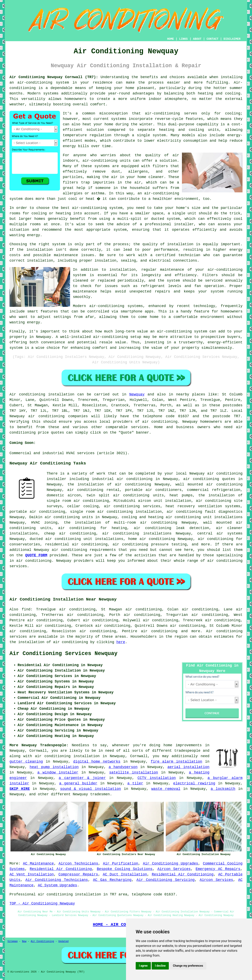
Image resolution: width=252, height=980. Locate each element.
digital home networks (97, 762)
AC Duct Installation (125, 874)
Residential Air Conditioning (61, 869)
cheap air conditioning (70, 533)
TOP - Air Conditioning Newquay (42, 903)
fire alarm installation (176, 762)
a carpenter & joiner (82, 778)
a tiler (135, 783)
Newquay (137, 394)
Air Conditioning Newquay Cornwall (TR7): (54, 77)
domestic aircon (64, 495)
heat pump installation (54, 767)
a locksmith (223, 789)
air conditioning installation (67, 756)
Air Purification (121, 864)
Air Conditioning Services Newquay (64, 654)
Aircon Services (174, 869)
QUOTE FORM (36, 555)
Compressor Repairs (78, 874)
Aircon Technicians (78, 864)
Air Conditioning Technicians (57, 880)
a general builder (78, 783)
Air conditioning (224, 631)
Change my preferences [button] (188, 966)
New (24, 941)
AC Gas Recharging (112, 880)
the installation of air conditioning (109, 484)
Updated (63, 941)
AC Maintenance (38, 864)
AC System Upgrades (57, 885)
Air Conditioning (42, 941)
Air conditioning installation (42, 394)
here (121, 642)
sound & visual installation (91, 789)
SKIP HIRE (20, 789)
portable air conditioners (153, 490)
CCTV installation (157, 778)
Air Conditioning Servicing (166, 880)
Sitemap (13, 941)
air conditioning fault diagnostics (205, 512)
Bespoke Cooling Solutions (125, 869)
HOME (171, 39)
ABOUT (197, 39)
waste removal (166, 789)
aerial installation (188, 767)
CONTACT (213, 39)
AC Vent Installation (32, 874)
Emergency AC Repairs (218, 869)
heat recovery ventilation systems (203, 506)
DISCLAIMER (232, 39)
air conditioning (160, 422)
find (26, 609)
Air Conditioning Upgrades (171, 864)
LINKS (183, 39)
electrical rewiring (194, 783)
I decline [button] (160, 966)
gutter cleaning (26, 762)
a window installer (58, 772)
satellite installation (134, 772)
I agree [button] (143, 966)
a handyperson (123, 767)
